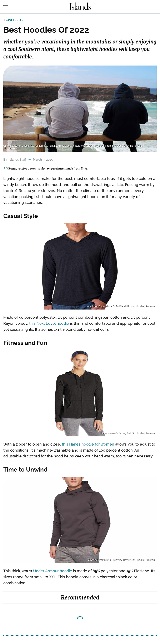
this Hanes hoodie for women (88, 444)
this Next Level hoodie (49, 323)
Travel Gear (13, 20)
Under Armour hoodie (53, 571)
